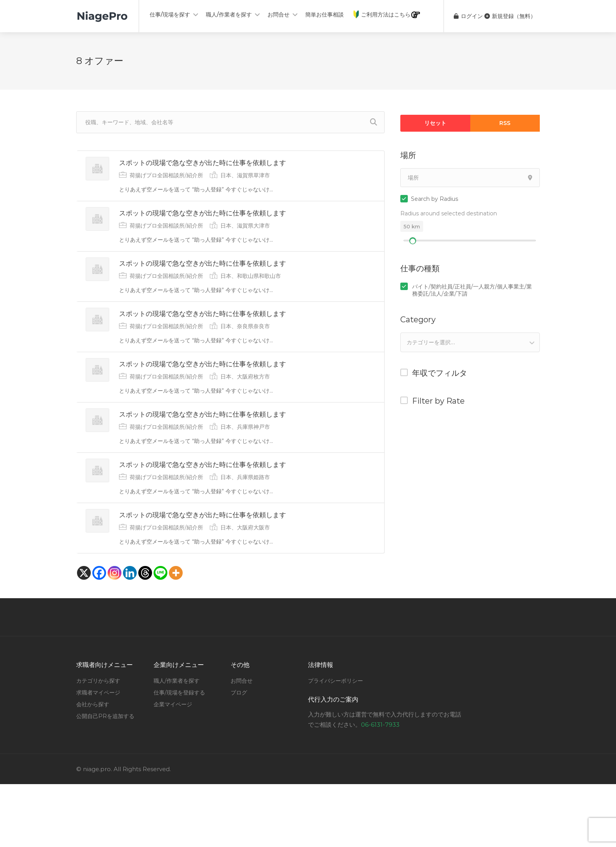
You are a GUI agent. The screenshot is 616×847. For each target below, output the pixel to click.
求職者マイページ (98, 755)
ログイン (464, 16)
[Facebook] (99, 636)
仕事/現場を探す (170, 15)
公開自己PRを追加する (105, 779)
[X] (84, 636)
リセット (435, 123)
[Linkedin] (130, 636)
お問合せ (279, 15)
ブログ (239, 755)
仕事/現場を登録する (179, 755)
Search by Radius (434, 199)
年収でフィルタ (440, 373)
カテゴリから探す (98, 744)
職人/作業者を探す (229, 15)
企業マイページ (173, 767)
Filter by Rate (438, 401)
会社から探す (93, 767)
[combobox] (470, 342)
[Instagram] (115, 636)
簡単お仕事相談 (324, 15)
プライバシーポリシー (335, 744)
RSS (505, 123)
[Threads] (145, 636)
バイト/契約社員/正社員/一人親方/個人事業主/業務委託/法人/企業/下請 (472, 290)
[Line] (160, 636)
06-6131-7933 (380, 787)
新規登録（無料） (510, 16)
